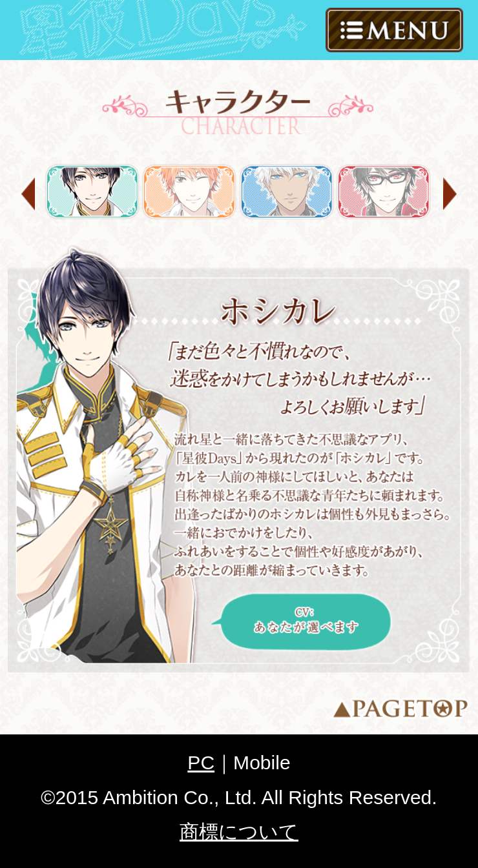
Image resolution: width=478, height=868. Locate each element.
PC (201, 762)
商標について (239, 832)
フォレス (287, 192)
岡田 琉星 (189, 192)
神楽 (384, 192)
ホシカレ (92, 192)
